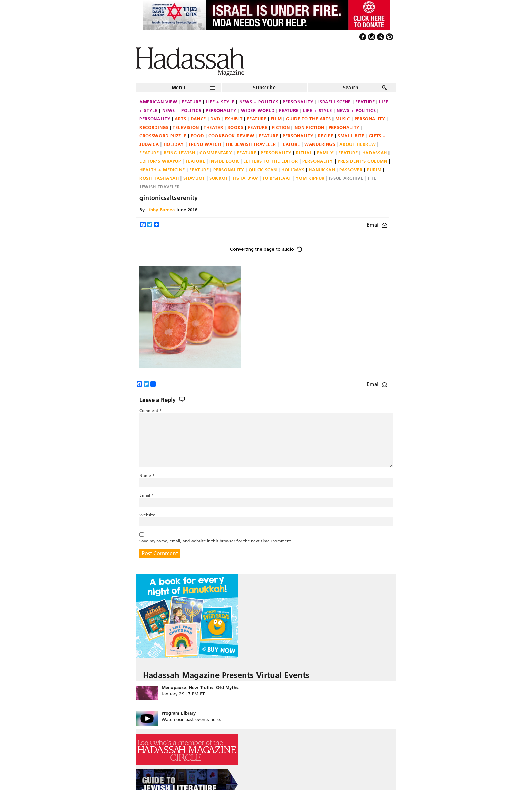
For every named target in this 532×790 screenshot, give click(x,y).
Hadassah (375, 153)
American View (158, 102)
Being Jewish (179, 153)
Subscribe (264, 88)
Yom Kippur (310, 178)
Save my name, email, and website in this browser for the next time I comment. (216, 541)
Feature (191, 102)
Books (235, 127)
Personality (298, 102)
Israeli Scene (335, 102)
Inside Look (224, 161)
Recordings (154, 127)
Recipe (326, 136)
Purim (374, 170)
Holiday (174, 144)
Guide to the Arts (308, 119)
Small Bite (351, 136)
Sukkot (219, 178)
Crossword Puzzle (163, 136)
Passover (351, 170)
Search (351, 88)
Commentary (216, 153)
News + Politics (259, 102)
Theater (213, 127)
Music (343, 119)
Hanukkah (322, 170)
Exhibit (234, 119)
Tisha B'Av (245, 178)
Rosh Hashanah (159, 178)
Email (377, 225)
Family (325, 153)
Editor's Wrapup (160, 161)
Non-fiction (309, 127)
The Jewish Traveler (251, 144)
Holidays (293, 170)
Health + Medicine (162, 170)
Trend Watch (205, 144)
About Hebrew (357, 144)
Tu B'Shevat (277, 178)
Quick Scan (263, 170)
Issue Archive (346, 178)
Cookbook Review (231, 136)
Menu (178, 88)
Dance (198, 119)
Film (276, 119)
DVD (215, 119)
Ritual (304, 153)
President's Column (363, 161)
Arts (180, 119)
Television (186, 127)
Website (147, 515)
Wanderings (320, 144)
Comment (151, 411)
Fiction (281, 127)
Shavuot (194, 178)
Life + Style (220, 102)
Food (197, 136)
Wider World (258, 110)
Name (147, 475)
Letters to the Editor (271, 161)
